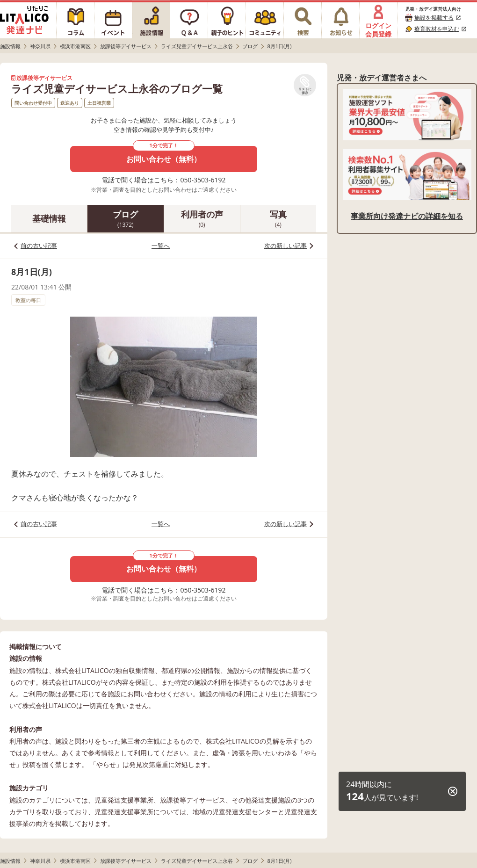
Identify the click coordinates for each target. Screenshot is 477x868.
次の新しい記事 (285, 246)
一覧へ (161, 246)
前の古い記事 (39, 246)
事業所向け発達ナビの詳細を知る (407, 216)
